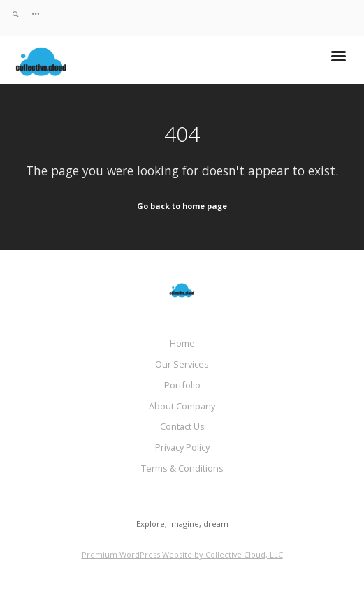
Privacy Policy (182, 447)
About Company (182, 406)
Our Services (182, 364)
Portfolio (182, 385)
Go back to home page (182, 206)
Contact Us (182, 426)
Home (182, 343)
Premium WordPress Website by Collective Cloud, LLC (182, 554)
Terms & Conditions (182, 468)
